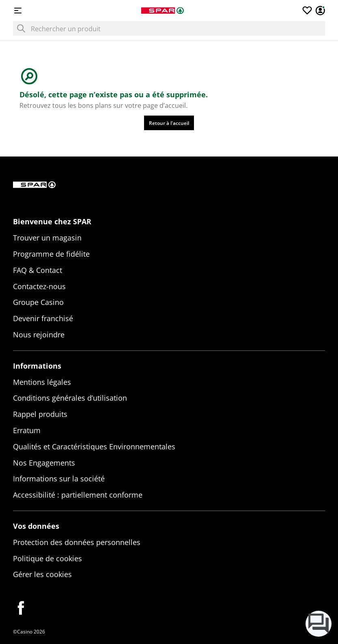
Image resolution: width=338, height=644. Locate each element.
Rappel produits (40, 414)
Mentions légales (42, 382)
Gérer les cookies (42, 574)
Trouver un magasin (47, 238)
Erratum (27, 430)
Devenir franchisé (43, 318)
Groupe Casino (38, 302)
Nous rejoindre (39, 335)
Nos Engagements (44, 463)
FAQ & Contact (38, 270)
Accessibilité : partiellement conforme (78, 495)
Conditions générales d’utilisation (70, 398)
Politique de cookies (47, 558)
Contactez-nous (39, 286)
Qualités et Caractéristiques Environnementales (94, 447)
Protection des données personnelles (77, 542)
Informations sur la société (59, 479)
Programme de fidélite (51, 254)
